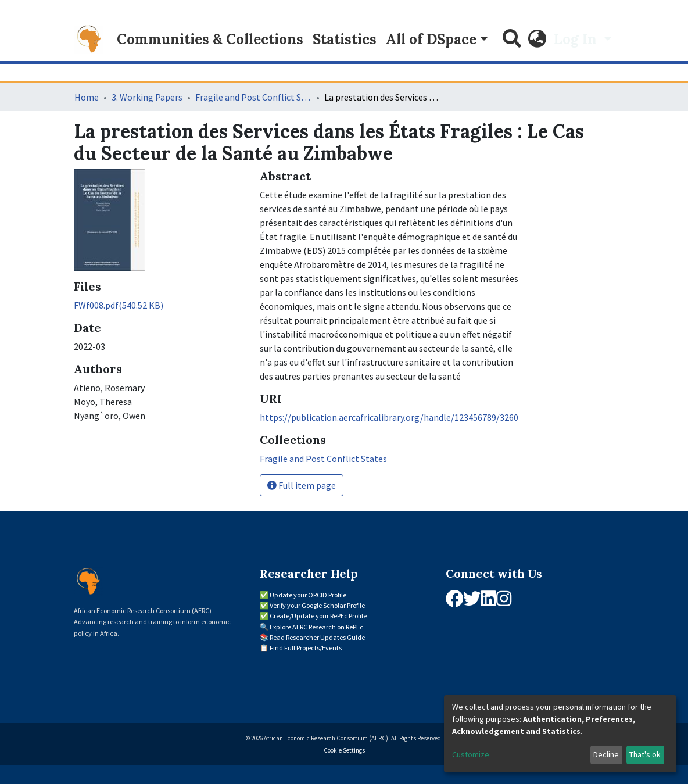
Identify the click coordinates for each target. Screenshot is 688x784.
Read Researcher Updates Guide (317, 637)
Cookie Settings (344, 750)
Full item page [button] (302, 485)
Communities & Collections (210, 39)
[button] (537, 40)
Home (87, 97)
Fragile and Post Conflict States (253, 97)
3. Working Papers (147, 97)
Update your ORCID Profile (308, 595)
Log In (577, 39)
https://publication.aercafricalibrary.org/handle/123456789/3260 (389, 417)
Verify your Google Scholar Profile (317, 605)
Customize (471, 754)
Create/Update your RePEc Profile (318, 616)
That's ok (645, 754)
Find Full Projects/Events (306, 648)
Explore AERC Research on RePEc (316, 627)
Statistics (345, 39)
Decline (606, 754)
